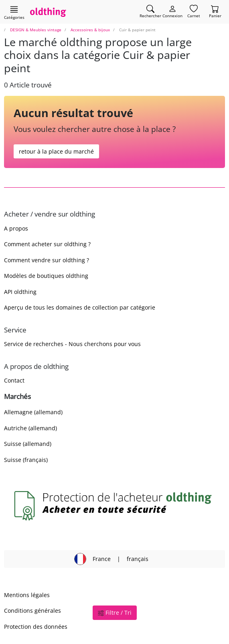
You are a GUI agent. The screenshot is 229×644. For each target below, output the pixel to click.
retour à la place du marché (56, 151)
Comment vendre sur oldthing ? (47, 260)
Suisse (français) (26, 460)
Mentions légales (27, 595)
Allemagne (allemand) (33, 412)
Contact (14, 380)
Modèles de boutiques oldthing (46, 276)
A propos (16, 228)
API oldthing (20, 292)
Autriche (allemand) (30, 428)
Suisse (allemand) (28, 444)
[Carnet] (194, 12)
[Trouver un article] (150, 12)
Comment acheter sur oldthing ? (47, 244)
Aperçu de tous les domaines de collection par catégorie (80, 307)
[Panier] (215, 12)
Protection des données (36, 627)
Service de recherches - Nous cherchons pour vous (72, 344)
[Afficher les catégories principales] (14, 12)
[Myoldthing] (172, 12)
